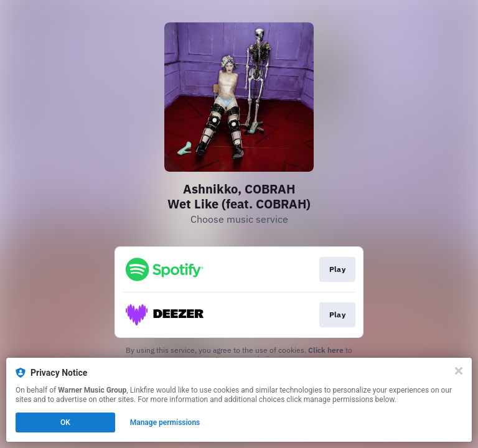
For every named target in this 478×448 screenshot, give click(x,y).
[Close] (459, 371)
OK (65, 422)
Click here (326, 350)
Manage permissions (165, 422)
